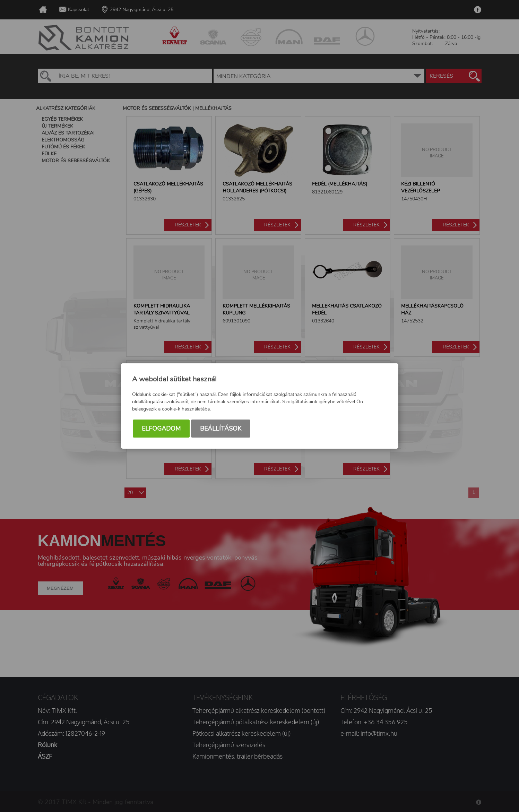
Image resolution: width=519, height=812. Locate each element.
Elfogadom (161, 429)
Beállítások (221, 429)
